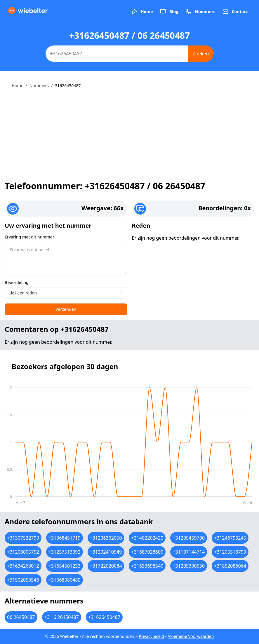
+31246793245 (230, 538)
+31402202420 (147, 538)
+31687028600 (147, 552)
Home (18, 86)
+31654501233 (65, 566)
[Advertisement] (129, 132)
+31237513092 (65, 552)
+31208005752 (23, 552)
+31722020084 (106, 566)
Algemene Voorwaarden (191, 636)
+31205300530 (189, 566)
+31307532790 (23, 538)
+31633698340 (147, 566)
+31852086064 (230, 566)
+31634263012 (23, 566)
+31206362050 (106, 538)
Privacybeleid (151, 636)
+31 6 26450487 (62, 617)
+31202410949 (106, 552)
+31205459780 (189, 538)
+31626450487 (104, 617)
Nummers (39, 86)
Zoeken (201, 54)
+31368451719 (65, 538)
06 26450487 (21, 617)
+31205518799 (230, 552)
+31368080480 (65, 580)
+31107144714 (189, 552)
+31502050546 (23, 580)
